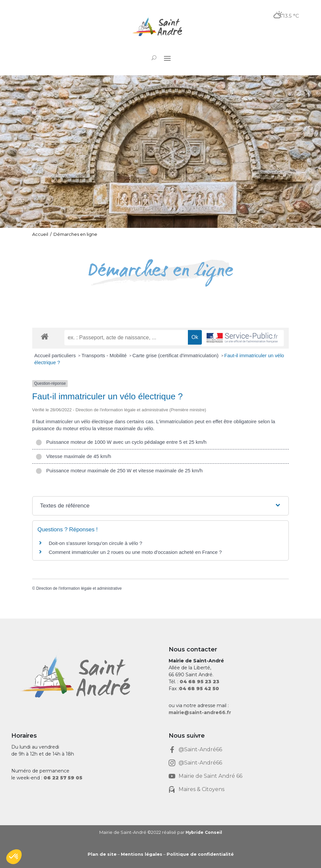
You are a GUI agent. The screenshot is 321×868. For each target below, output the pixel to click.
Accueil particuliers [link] (56, 355)
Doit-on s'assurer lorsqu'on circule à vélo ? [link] (96, 543)
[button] (167, 58)
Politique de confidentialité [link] (200, 854)
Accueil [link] (40, 234)
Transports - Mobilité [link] (105, 355)
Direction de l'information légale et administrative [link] (79, 588)
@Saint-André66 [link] (200, 749)
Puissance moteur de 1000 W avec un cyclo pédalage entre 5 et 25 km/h (121, 442)
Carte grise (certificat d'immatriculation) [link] (176, 355)
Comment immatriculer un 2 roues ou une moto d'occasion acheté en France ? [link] (135, 552)
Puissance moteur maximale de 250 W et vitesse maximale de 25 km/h (119, 470)
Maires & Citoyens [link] (201, 789)
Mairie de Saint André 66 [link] (210, 776)
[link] (160, 27)
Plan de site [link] (102, 854)
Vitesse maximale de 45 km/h (73, 456)
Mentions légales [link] (142, 854)
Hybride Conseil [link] (204, 832)
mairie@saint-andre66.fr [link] (200, 712)
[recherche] (126, 338)
